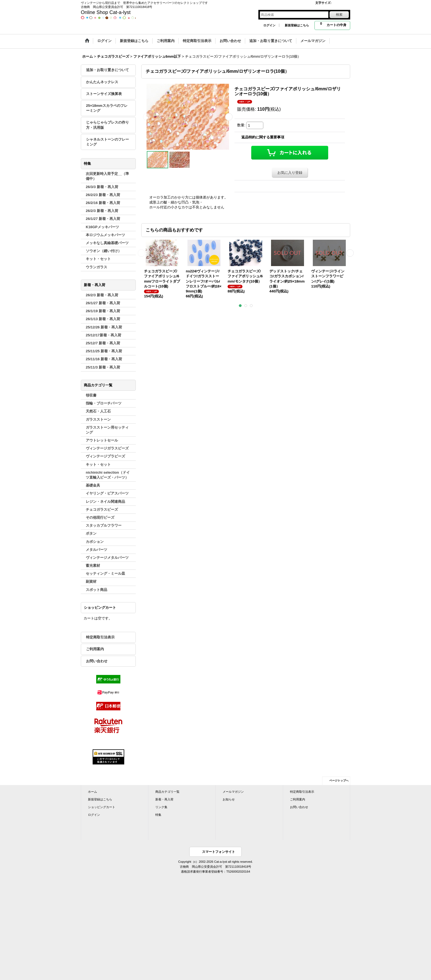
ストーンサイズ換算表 (104, 94)
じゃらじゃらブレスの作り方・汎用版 (107, 125)
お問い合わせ (97, 661)
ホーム (92, 792)
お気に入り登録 (290, 173)
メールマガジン (233, 792)
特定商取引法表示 (100, 637)
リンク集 (161, 807)
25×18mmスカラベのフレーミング (107, 108)
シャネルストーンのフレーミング (107, 142)
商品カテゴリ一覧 (167, 792)
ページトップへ (339, 781)
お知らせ (229, 799)
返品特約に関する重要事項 (263, 137)
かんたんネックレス (102, 82)
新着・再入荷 (164, 799)
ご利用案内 (95, 649)
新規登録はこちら (297, 25)
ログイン (269, 25)
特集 (158, 815)
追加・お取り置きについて (107, 70)
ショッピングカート (102, 807)
